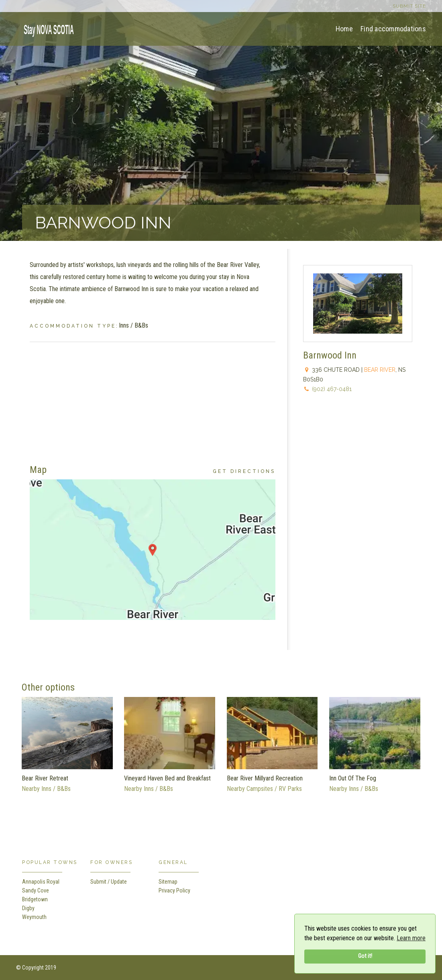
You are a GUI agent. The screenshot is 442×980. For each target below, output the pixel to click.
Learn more (411, 938)
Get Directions (244, 471)
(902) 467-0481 (332, 389)
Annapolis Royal (41, 882)
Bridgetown (35, 899)
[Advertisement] (153, 398)
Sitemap (168, 882)
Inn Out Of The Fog (353, 778)
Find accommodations (393, 29)
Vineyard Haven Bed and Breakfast (167, 778)
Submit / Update (109, 882)
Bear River (380, 370)
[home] (46, 28)
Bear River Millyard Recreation (265, 778)
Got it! (365, 956)
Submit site (409, 6)
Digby (28, 908)
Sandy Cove (36, 890)
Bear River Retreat (45, 778)
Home (344, 29)
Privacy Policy (174, 890)
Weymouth (34, 917)
